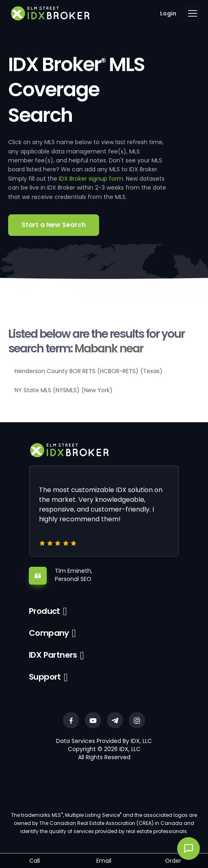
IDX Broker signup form (91, 179)
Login (168, 13)
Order (173, 861)
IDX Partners (53, 655)
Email (104, 861)
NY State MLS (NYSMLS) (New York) (64, 390)
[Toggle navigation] (192, 13)
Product (44, 611)
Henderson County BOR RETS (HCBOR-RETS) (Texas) (89, 371)
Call (35, 861)
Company (49, 633)
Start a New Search (54, 225)
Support (45, 677)
